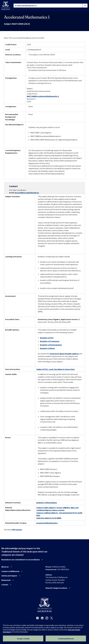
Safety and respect (9, 576)
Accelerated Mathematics (47, 523)
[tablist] (51, 6)
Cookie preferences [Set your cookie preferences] (66, 639)
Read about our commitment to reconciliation (21, 560)
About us (5, 567)
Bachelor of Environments (51, 345)
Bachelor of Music (48, 348)
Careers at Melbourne (10, 571)
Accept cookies (23, 639)
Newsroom (6, 580)
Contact (5, 585)
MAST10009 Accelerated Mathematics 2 (43, 96)
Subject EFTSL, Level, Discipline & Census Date (56, 369)
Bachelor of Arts (47, 338)
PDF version (17, 530)
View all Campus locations (56, 588)
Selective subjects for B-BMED (49, 518)
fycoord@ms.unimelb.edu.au (27, 193)
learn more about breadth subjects (64, 354)
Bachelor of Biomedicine (47, 503)
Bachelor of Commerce (50, 341)
